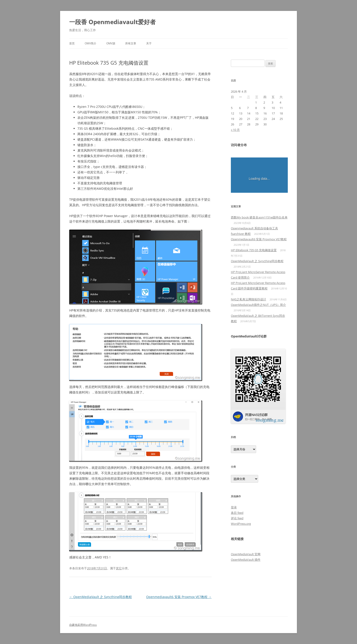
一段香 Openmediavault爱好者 (112, 22)
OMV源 (111, 43)
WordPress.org (241, 524)
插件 (257, 560)
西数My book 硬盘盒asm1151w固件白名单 (259, 217)
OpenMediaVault (242, 560)
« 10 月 (235, 130)
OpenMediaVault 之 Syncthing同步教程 (101, 597)
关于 (149, 43)
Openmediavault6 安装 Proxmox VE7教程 (179, 597)
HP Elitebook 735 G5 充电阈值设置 (254, 250)
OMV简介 (91, 43)
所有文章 (131, 43)
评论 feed (237, 518)
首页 (72, 43)
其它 (119, 568)
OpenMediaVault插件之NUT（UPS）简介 (258, 305)
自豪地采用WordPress (83, 625)
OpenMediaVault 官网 (246, 554)
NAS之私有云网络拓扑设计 (249, 299)
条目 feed (237, 513)
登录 (234, 507)
